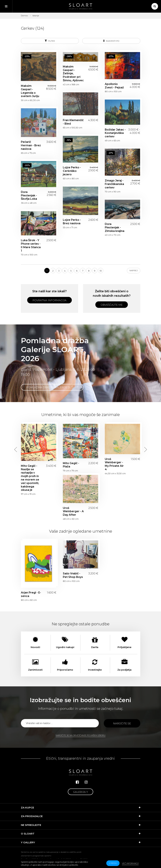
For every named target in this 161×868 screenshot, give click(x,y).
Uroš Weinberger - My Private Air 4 (114, 464)
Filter (50, 41)
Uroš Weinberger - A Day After (73, 511)
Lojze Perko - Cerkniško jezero (72, 171)
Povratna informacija (49, 300)
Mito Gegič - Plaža (71, 465)
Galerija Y (80, 792)
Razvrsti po (111, 41)
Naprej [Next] (134, 270)
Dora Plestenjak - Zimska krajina (115, 227)
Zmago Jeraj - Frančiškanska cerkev (114, 184)
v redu (113, 863)
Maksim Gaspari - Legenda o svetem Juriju (30, 91)
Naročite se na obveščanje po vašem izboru (81, 735)
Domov (24, 16)
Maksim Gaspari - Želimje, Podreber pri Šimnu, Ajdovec (73, 73)
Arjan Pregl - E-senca (31, 594)
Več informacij (130, 863)
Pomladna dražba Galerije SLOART (52, 387)
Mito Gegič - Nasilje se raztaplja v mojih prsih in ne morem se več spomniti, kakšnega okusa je (30, 478)
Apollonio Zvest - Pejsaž (114, 86)
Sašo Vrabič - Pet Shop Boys (73, 575)
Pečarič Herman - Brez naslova (31, 145)
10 (101, 271)
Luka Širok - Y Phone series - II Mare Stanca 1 (31, 245)
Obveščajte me (112, 305)
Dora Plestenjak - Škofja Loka (29, 195)
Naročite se (122, 723)
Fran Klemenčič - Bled (73, 122)
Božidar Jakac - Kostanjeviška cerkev (115, 133)
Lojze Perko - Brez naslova (72, 222)
